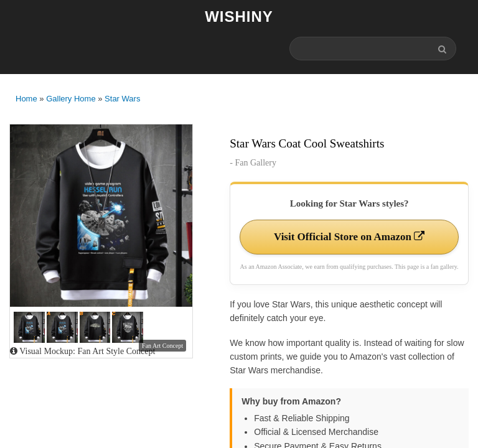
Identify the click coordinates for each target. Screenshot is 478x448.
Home (26, 99)
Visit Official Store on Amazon (349, 237)
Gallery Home (71, 99)
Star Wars (122, 99)
